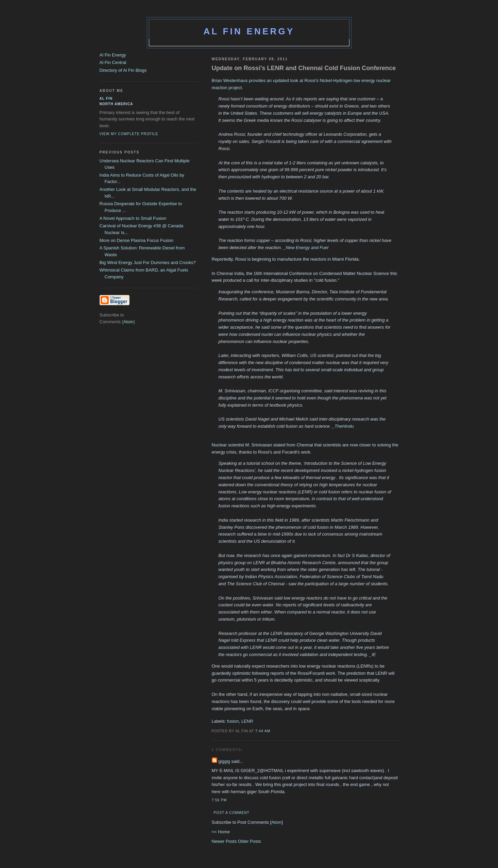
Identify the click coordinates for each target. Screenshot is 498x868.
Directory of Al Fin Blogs (123, 70)
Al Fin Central (113, 62)
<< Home (221, 832)
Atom (276, 822)
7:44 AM (263, 731)
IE (374, 654)
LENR (247, 721)
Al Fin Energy (249, 31)
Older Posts (250, 841)
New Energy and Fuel (307, 248)
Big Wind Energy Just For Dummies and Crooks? (148, 263)
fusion (233, 721)
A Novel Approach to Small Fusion (133, 218)
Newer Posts (225, 841)
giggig (224, 761)
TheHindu (344, 426)
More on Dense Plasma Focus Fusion (136, 240)
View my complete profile (129, 134)
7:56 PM (219, 800)
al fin (106, 99)
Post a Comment (232, 813)
